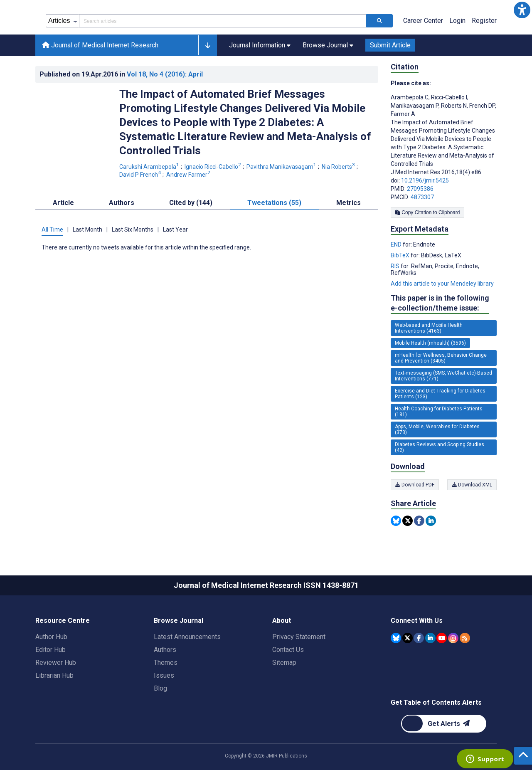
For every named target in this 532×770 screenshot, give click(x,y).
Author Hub (51, 637)
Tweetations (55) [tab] (274, 203)
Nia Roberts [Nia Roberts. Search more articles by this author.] (339, 167)
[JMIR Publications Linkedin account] (430, 638)
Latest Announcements (187, 637)
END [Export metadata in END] (397, 244)
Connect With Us (417, 621)
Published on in (121, 74)
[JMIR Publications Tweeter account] (408, 638)
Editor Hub (50, 650)
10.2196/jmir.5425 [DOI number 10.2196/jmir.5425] (425, 180)
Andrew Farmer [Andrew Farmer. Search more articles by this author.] (189, 175)
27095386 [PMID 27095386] (420, 189)
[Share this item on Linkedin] (431, 521)
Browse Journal (179, 621)
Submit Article (390, 45)
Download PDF (415, 485)
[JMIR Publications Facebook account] (419, 638)
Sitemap (284, 663)
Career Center (423, 21)
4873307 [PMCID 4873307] (422, 197)
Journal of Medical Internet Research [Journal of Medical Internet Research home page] (100, 45)
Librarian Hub (54, 675)
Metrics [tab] (349, 203)
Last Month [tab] (87, 230)
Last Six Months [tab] (133, 230)
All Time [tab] (52, 230)
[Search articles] (379, 21)
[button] (522, 10)
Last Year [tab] (175, 230)
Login (457, 21)
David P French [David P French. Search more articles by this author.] (141, 175)
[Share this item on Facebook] (419, 521)
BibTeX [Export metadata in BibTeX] (401, 255)
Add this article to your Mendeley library (442, 284)
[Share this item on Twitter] (408, 521)
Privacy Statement (299, 637)
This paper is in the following (440, 303)
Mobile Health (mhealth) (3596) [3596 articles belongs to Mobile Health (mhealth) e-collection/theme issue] (430, 343)
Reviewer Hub (56, 663)
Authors (165, 650)
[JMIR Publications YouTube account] (442, 638)
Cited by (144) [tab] (191, 203)
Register (484, 21)
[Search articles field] (223, 21)
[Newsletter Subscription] (444, 724)
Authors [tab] (122, 203)
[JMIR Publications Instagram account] (453, 638)
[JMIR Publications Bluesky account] (396, 638)
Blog (160, 688)
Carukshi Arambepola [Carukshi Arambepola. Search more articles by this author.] (150, 167)
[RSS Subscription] (465, 638)
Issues (164, 675)
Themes (166, 663)
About (282, 621)
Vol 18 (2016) (165, 74)
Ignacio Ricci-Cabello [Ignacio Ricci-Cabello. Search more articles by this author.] (213, 167)
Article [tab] (63, 203)
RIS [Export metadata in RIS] (396, 266)
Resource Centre (63, 621)
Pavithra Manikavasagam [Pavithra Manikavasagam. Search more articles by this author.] (282, 167)
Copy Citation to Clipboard (427, 212)
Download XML (472, 485)
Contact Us (288, 650)
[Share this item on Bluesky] (396, 521)
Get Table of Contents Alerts (436, 702)
